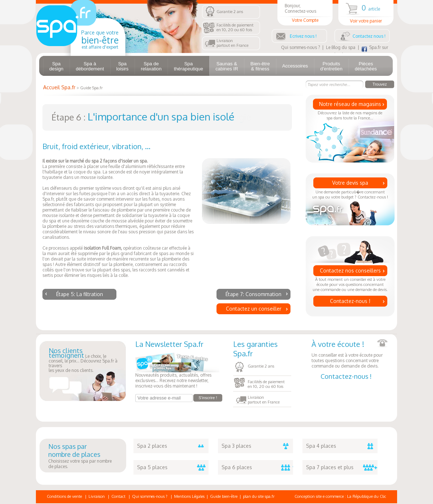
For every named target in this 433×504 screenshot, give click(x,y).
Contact (118, 496)
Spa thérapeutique (188, 66)
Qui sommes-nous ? (300, 47)
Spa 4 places (342, 446)
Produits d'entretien (331, 66)
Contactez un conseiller (254, 309)
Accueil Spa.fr (59, 87)
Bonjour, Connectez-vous (305, 13)
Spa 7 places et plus (342, 467)
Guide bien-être (224, 496)
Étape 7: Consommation (253, 294)
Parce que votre (100, 40)
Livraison (97, 496)
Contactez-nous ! (350, 301)
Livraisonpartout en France (232, 43)
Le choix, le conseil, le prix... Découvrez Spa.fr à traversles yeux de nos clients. (83, 361)
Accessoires (295, 66)
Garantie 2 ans (230, 12)
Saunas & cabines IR (227, 66)
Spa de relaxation (151, 66)
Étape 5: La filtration (80, 294)
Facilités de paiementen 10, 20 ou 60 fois (235, 27)
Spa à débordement (90, 66)
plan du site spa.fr (259, 496)
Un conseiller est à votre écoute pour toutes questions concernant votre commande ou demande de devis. (350, 354)
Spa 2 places (173, 446)
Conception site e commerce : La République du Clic (340, 496)
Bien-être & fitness (260, 66)
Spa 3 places (257, 446)
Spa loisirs (123, 66)
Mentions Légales (189, 496)
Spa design (56, 66)
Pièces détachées (366, 66)
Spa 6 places (257, 467)
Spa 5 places (173, 467)
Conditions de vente (64, 496)
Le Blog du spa (341, 47)
